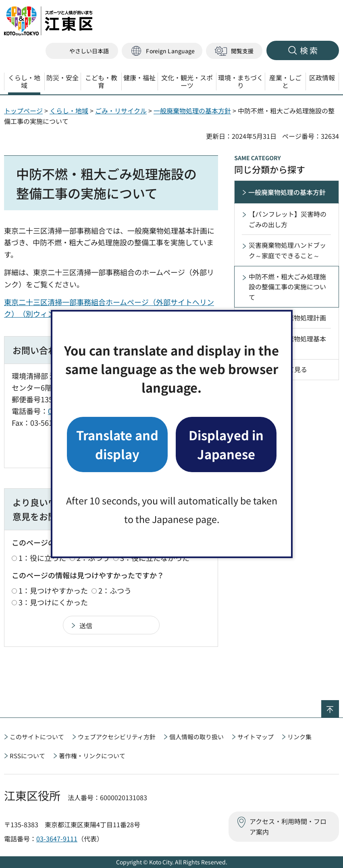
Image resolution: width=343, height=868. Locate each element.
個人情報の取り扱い (196, 737)
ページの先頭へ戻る (339, 705)
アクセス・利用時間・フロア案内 (288, 826)
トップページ (23, 111)
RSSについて (27, 756)
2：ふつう (115, 590)
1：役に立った (42, 558)
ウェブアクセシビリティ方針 (117, 737)
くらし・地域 (69, 111)
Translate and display (117, 444)
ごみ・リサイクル (121, 111)
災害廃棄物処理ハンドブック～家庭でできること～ (287, 250)
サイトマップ (256, 737)
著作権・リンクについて (92, 756)
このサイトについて (37, 737)
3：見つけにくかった (53, 602)
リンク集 (299, 737)
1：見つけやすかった (53, 590)
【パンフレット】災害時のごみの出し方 (288, 219)
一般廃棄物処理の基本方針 (192, 111)
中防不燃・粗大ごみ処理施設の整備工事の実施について (287, 287)
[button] (162, 51)
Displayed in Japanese (226, 444)
